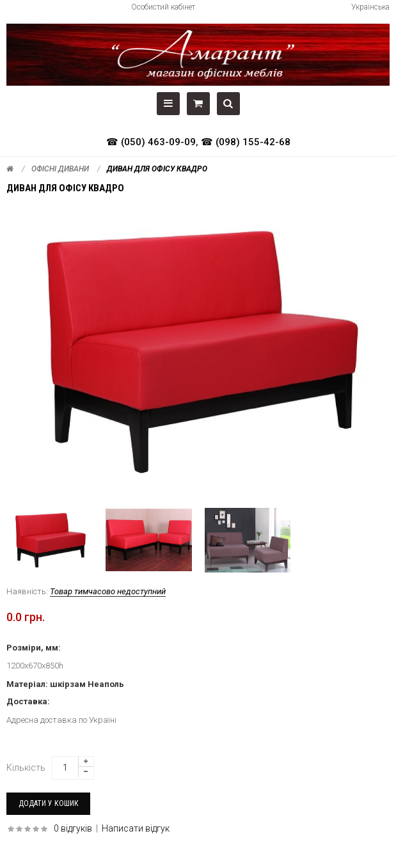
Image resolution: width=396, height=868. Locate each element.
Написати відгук (136, 828)
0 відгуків (73, 828)
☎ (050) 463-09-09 (151, 142)
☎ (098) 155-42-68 (246, 142)
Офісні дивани (60, 169)
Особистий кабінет (163, 7)
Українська (370, 7)
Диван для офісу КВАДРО (157, 169)
